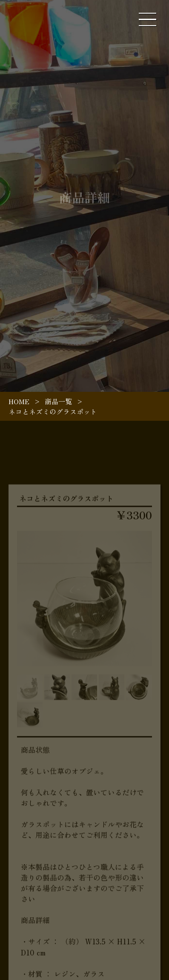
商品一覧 (58, 401)
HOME (19, 401)
